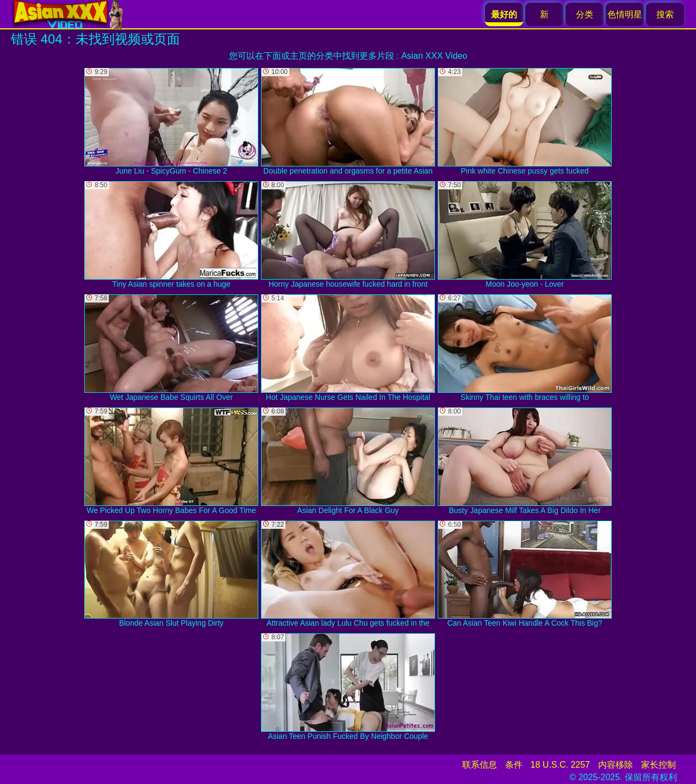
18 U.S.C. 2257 (560, 765)
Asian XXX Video (434, 56)
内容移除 (616, 765)
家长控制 (658, 765)
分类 (585, 14)
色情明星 (625, 14)
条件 (514, 765)
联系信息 (480, 765)
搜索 (665, 14)
